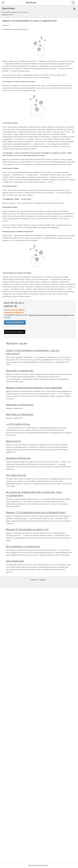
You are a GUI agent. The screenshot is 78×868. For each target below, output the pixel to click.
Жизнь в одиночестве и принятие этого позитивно (34, 387)
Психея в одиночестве (18, 458)
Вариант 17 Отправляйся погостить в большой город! (36, 512)
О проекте (34, 580)
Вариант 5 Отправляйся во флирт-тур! (27, 529)
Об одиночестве (15, 561)
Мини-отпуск (13, 441)
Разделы (42, 580)
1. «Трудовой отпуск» (18, 424)
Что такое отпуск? (16, 475)
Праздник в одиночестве (20, 370)
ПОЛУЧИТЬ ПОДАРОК (15, 322)
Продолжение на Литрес (15, 332)
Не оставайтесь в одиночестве (23, 546)
